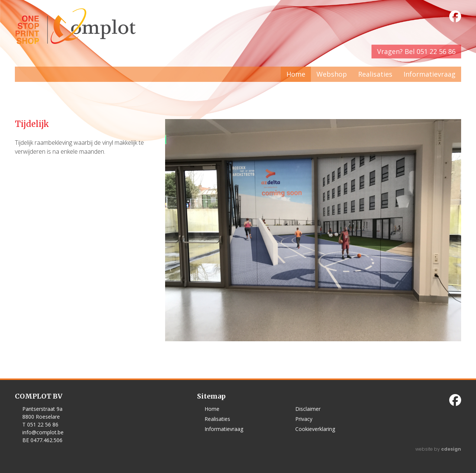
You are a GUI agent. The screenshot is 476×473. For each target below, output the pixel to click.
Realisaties (375, 74)
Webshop (332, 74)
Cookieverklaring (315, 429)
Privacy (304, 419)
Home (296, 74)
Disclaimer (308, 409)
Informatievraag (430, 74)
